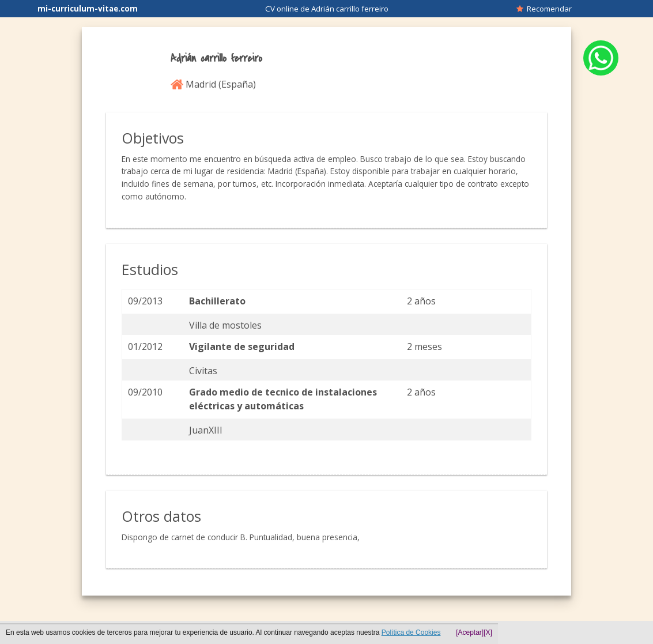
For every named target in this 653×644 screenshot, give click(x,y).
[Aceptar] (470, 632)
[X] (488, 632)
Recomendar (544, 9)
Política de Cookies (411, 632)
